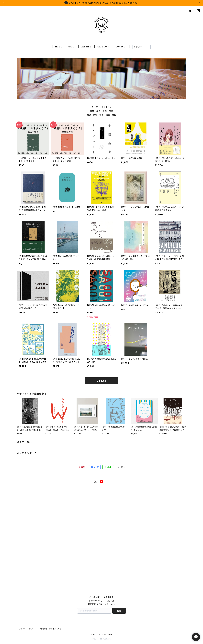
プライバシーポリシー (27, 629)
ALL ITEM (86, 47)
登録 (119, 611)
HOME (59, 47)
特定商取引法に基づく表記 (51, 629)
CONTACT (121, 47)
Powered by (101, 639)
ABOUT (72, 47)
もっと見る (101, 381)
